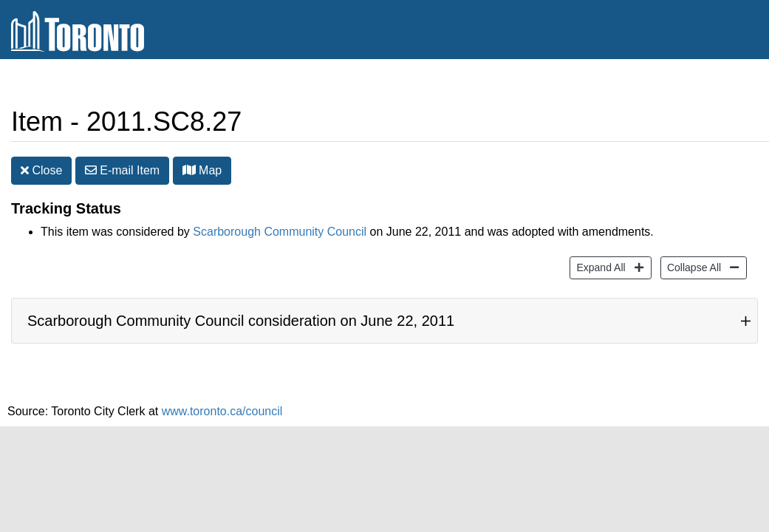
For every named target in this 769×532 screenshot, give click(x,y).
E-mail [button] (122, 170)
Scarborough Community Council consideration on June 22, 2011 (241, 321)
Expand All (599, 266)
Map (202, 170)
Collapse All (692, 266)
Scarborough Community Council (280, 232)
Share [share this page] (722, 84)
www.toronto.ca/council (222, 411)
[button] (189, 170)
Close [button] (41, 170)
